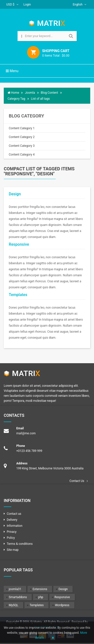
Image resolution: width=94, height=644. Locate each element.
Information (15, 526)
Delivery (12, 520)
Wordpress (62, 605)
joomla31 (15, 589)
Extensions (40, 589)
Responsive (19, 244)
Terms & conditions (20, 544)
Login (27, 5)
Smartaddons (18, 597)
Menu (12, 71)
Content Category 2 (22, 137)
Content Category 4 (22, 155)
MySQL (14, 605)
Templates (18, 295)
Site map (13, 550)
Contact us (14, 514)
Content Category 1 (22, 128)
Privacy (12, 532)
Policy (11, 538)
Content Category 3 (22, 146)
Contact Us (77, 481)
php (41, 597)
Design (15, 194)
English (80, 5)
